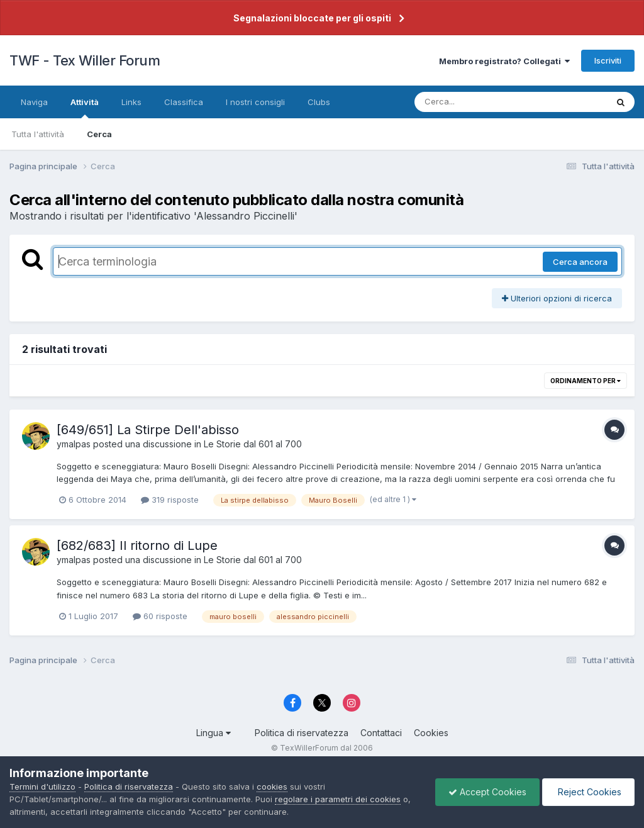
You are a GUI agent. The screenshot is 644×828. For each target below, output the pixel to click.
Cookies (431, 733)
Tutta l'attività (38, 134)
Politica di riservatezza (302, 733)
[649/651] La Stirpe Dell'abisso (148, 430)
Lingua (214, 733)
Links (131, 102)
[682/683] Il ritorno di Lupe (137, 545)
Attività (85, 108)
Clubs (319, 102)
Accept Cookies (487, 792)
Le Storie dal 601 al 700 (253, 444)
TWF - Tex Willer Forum (85, 60)
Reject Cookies (588, 792)
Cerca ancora (580, 262)
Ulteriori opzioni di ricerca (557, 298)
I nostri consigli (255, 102)
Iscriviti (608, 60)
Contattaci (381, 733)
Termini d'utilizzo (42, 786)
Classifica (184, 102)
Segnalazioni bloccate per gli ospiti (312, 18)
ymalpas (74, 444)
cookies (272, 786)
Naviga (34, 102)
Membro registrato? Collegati (504, 61)
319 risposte (170, 500)
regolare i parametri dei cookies (338, 799)
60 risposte (160, 616)
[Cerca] (481, 102)
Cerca (99, 134)
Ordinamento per (586, 381)
